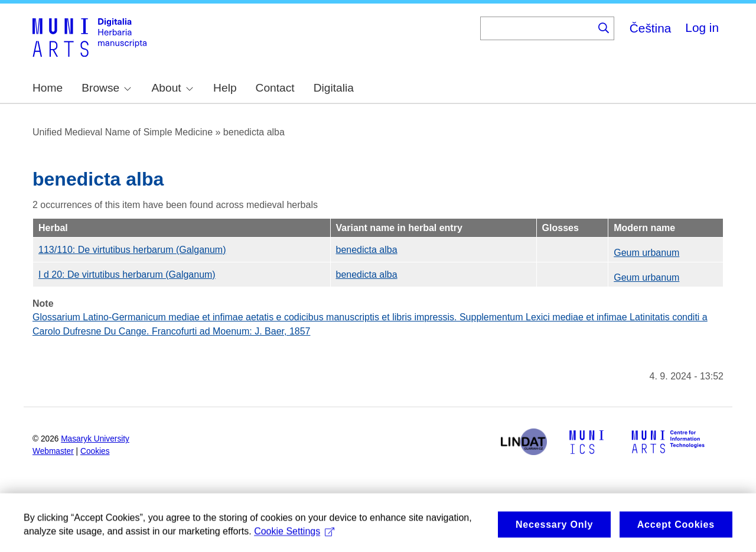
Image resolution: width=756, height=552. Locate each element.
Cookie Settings (294, 537)
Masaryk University (95, 439)
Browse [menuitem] (106, 88)
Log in (702, 27)
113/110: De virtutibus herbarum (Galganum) (132, 250)
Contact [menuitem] (275, 88)
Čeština (651, 28)
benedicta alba (367, 250)
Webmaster (53, 451)
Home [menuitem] (48, 88)
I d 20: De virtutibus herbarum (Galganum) (127, 275)
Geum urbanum (646, 253)
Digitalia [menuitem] (334, 88)
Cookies (95, 451)
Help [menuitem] (225, 88)
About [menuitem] (172, 88)
